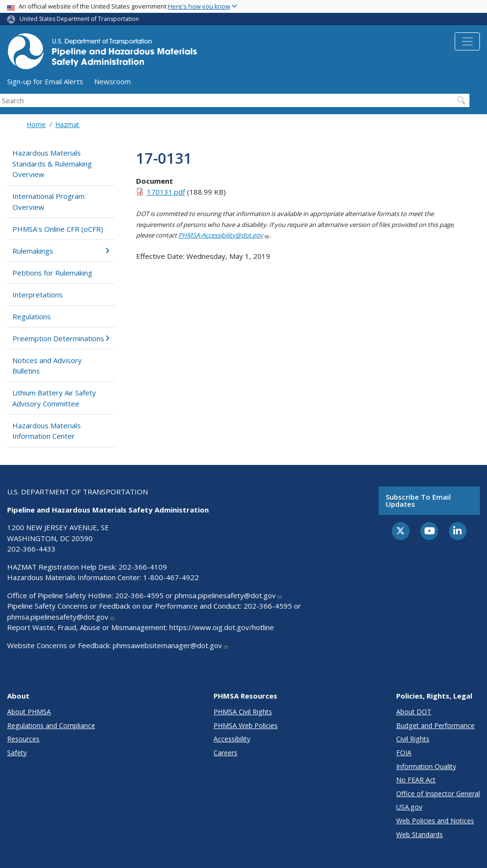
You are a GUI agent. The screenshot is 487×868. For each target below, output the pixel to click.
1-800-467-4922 (171, 577)
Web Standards (419, 834)
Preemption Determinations (61, 338)
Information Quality (426, 766)
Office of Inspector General (438, 794)
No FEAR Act (416, 780)
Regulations (32, 316)
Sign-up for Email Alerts (45, 81)
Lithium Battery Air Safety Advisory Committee (54, 398)
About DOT (414, 712)
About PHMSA (29, 712)
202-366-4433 (31, 549)
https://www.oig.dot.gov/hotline (222, 627)
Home (36, 124)
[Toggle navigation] (467, 41)
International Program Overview (49, 202)
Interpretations (38, 295)
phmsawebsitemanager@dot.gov (171, 645)
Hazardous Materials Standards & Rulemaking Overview (52, 163)
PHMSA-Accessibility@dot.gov (224, 235)
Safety (17, 753)
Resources (23, 739)
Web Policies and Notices (435, 821)
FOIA (404, 753)
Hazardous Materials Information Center (47, 431)
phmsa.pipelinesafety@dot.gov (229, 595)
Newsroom (112, 81)
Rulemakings (61, 251)
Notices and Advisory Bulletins (47, 366)
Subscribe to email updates (418, 500)
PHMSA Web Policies (246, 725)
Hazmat (67, 124)
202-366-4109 (143, 567)
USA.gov (409, 807)
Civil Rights (413, 739)
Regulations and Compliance (51, 725)
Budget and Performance (435, 725)
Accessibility (232, 739)
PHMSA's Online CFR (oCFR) (58, 229)
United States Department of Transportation (79, 19)
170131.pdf (166, 192)
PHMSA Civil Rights (243, 712)
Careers (225, 753)
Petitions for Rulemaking (52, 273)
